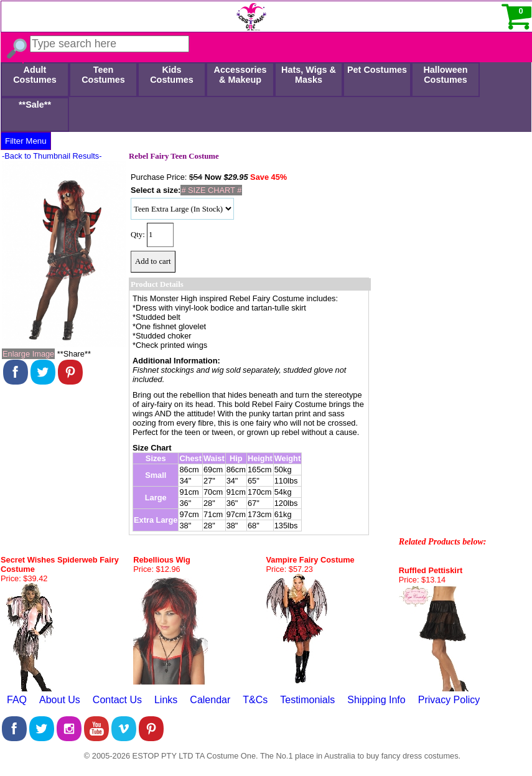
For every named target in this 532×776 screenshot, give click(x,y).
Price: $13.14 (422, 580)
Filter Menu (26, 141)
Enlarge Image (28, 354)
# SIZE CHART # (211, 190)
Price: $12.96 (156, 569)
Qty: (138, 235)
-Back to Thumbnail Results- (52, 156)
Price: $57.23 (290, 569)
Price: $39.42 (24, 578)
